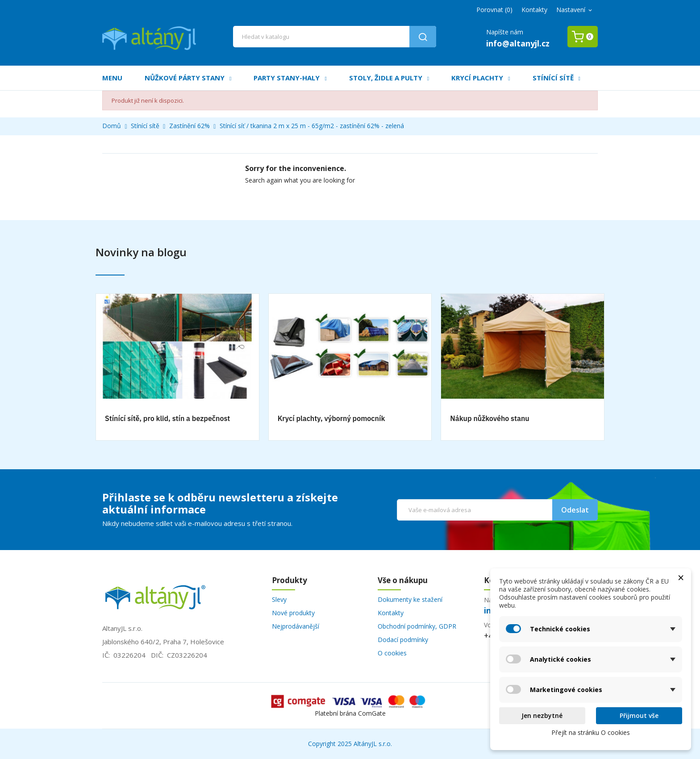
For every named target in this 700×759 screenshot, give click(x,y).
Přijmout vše (639, 715)
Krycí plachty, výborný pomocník (331, 418)
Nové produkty (293, 613)
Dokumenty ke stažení (410, 599)
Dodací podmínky (403, 640)
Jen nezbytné (542, 715)
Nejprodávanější (296, 626)
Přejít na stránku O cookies (591, 732)
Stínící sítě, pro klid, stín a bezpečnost (167, 418)
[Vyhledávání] (335, 37)
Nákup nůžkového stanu (490, 418)
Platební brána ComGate (350, 713)
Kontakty (534, 10)
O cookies (392, 653)
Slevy (279, 599)
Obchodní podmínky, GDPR (417, 626)
